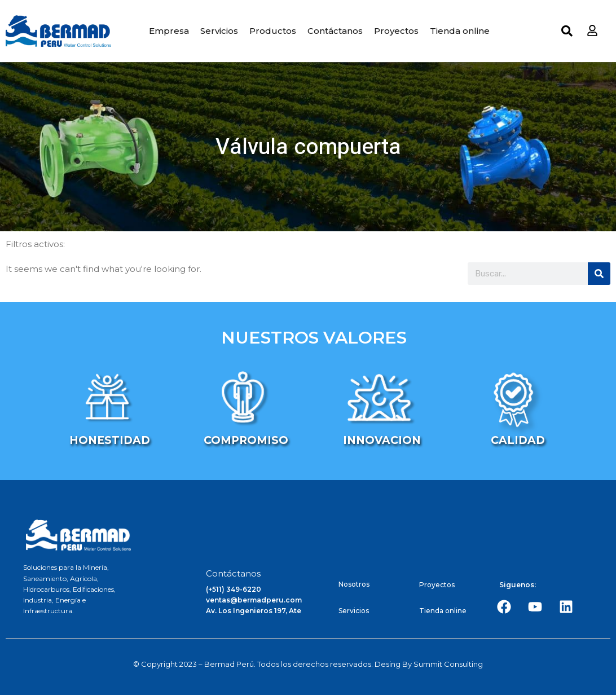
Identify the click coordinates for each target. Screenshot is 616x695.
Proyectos (396, 31)
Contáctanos (335, 31)
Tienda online (460, 31)
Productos (273, 31)
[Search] (599, 274)
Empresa (169, 31)
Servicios (219, 31)
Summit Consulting (448, 664)
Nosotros (354, 584)
